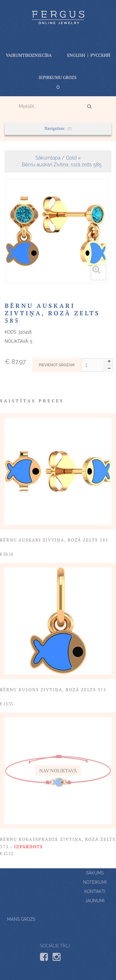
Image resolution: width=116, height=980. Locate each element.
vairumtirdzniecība (29, 55)
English (76, 55)
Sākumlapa (48, 158)
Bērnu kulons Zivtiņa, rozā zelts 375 (53, 689)
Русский (100, 55)
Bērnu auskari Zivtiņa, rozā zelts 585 (62, 165)
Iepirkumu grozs (58, 77)
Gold (71, 158)
